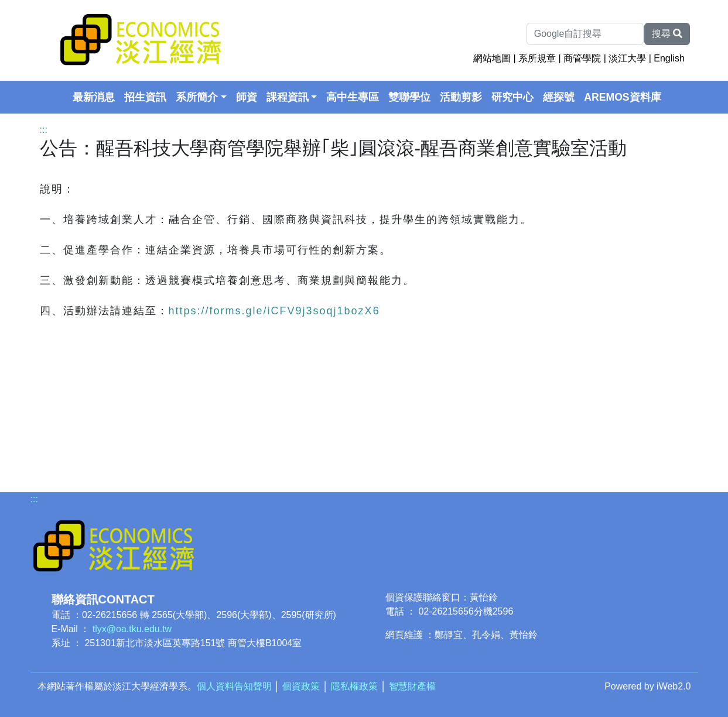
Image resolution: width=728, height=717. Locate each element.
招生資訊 (145, 97)
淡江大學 (627, 58)
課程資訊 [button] (288, 97)
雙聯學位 (409, 97)
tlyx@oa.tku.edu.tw (132, 629)
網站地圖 (492, 58)
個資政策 (301, 686)
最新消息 (94, 97)
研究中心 (512, 97)
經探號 (559, 97)
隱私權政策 (354, 686)
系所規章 (537, 58)
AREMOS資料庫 (622, 97)
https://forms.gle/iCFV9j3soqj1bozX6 (274, 311)
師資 (247, 97)
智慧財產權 (412, 686)
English (669, 58)
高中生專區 (353, 97)
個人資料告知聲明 (234, 686)
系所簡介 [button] (197, 97)
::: (44, 130)
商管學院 (582, 58)
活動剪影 (461, 97)
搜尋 (667, 34)
